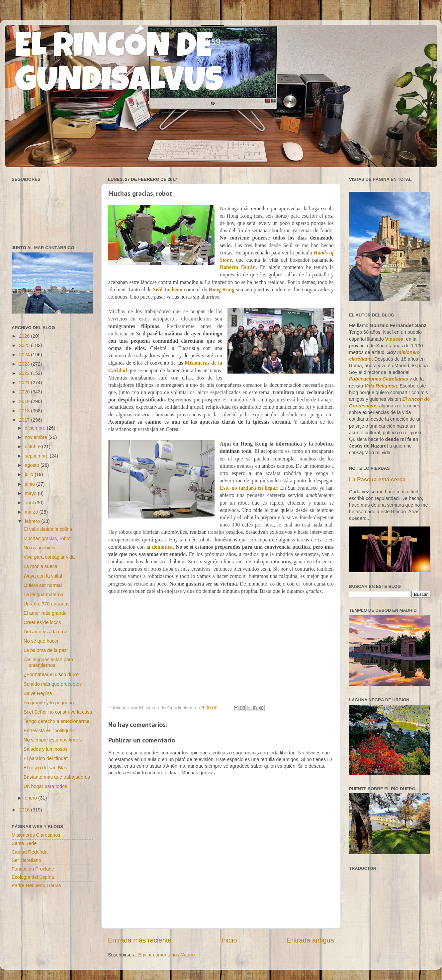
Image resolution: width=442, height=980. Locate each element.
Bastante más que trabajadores (57, 777)
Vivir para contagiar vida (49, 557)
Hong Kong (221, 289)
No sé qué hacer (41, 641)
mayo (31, 493)
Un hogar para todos (45, 786)
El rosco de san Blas (45, 768)
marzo (32, 512)
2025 (25, 345)
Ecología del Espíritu (34, 877)
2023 (25, 364)
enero (32, 798)
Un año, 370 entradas (46, 604)
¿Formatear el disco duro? (52, 674)
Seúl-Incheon (168, 289)
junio (31, 484)
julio (30, 474)
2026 (25, 336)
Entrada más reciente (140, 940)
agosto (33, 465)
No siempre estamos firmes (53, 740)
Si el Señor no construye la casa (58, 712)
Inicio (229, 940)
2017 (25, 420)
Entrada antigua (310, 940)
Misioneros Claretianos (36, 835)
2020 (25, 392)
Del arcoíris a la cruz (45, 632)
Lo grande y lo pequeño (49, 703)
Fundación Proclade (33, 869)
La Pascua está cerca (377, 480)
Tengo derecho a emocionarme (56, 721)
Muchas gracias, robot (47, 538)
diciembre (36, 428)
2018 (25, 411)
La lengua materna (44, 595)
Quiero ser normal (43, 585)
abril (30, 503)
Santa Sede (24, 843)
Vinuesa (394, 339)
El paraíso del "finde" (46, 758)
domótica (162, 547)
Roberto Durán (238, 267)
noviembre (37, 437)
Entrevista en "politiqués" (50, 731)
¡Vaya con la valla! (43, 576)
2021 (25, 383)
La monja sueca (41, 566)
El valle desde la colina (48, 529)
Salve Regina (38, 693)
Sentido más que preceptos (53, 684)
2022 (25, 373)
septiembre (37, 456)
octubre (34, 447)
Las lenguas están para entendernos (48, 662)
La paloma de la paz (45, 650)
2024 (25, 355)
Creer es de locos (42, 622)
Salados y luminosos (45, 749)
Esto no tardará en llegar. (249, 488)
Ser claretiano (26, 860)
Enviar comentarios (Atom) (166, 955)
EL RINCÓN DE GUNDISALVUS (119, 66)
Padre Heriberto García (36, 885)
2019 (25, 401)
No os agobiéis (39, 548)
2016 (25, 810)
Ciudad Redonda (30, 852)
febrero (33, 521)
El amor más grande (45, 613)
